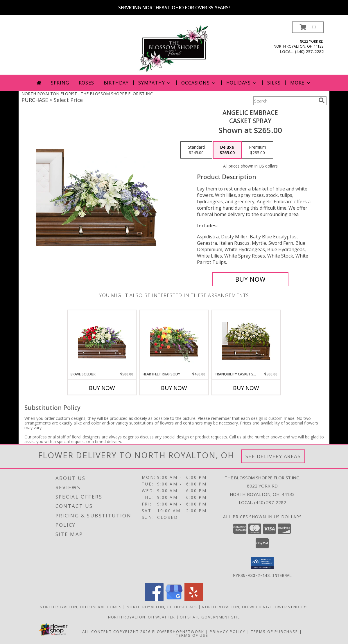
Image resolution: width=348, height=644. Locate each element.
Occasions (199, 83)
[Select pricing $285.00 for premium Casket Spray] (258, 150)
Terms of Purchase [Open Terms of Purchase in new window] (275, 631)
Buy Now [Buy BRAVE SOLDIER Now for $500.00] (102, 388)
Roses (86, 83)
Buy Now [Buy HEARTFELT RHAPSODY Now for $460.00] (174, 388)
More (301, 83)
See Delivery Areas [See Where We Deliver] (273, 456)
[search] (322, 100)
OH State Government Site (210, 617)
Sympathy (155, 83)
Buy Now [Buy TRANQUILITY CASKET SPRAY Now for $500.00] (246, 388)
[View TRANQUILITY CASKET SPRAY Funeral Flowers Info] (246, 341)
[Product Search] (285, 101)
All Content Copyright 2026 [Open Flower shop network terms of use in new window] (116, 631)
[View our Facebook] (154, 599)
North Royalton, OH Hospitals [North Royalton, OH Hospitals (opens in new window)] (162, 607)
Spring (60, 83)
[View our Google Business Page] (174, 599)
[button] (308, 27)
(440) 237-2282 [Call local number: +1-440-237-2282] (309, 52)
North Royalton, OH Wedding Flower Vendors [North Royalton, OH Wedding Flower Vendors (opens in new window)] (255, 607)
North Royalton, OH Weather (142, 617)
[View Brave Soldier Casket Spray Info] (102, 341)
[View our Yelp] (194, 599)
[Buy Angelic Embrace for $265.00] (250, 279)
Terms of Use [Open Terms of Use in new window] (192, 635)
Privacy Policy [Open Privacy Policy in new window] (228, 631)
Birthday (116, 83)
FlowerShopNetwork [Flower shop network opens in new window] (178, 631)
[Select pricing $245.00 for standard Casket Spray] (196, 150)
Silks (274, 83)
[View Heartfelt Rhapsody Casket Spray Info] (174, 341)
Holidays (242, 83)
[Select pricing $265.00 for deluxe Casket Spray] (227, 150)
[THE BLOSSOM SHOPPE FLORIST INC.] (175, 48)
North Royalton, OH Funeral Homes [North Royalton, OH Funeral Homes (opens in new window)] (81, 607)
